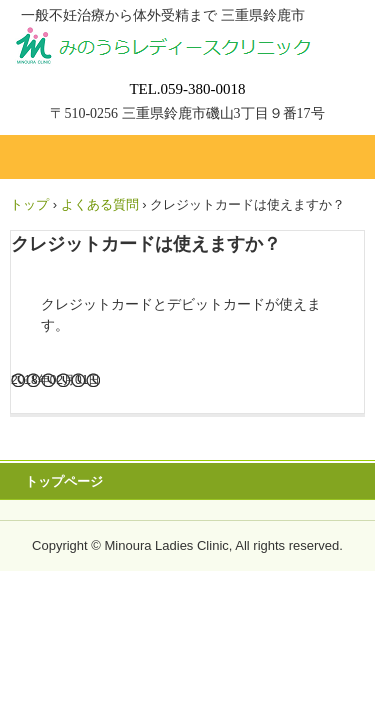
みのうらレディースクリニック (187, 44)
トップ (29, 204)
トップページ (64, 481)
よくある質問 (100, 204)
